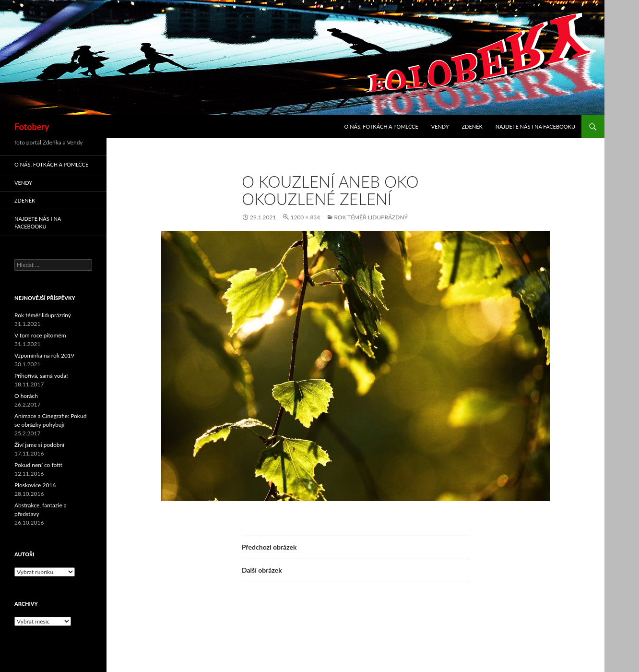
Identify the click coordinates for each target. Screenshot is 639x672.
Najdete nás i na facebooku (535, 126)
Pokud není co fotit (38, 465)
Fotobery (32, 127)
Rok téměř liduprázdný (371, 217)
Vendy (440, 126)
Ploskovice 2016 (35, 485)
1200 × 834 (305, 217)
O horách (26, 396)
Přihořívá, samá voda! (41, 376)
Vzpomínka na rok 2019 (44, 355)
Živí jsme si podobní (39, 445)
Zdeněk (472, 126)
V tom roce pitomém (40, 335)
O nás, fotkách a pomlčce (381, 126)
